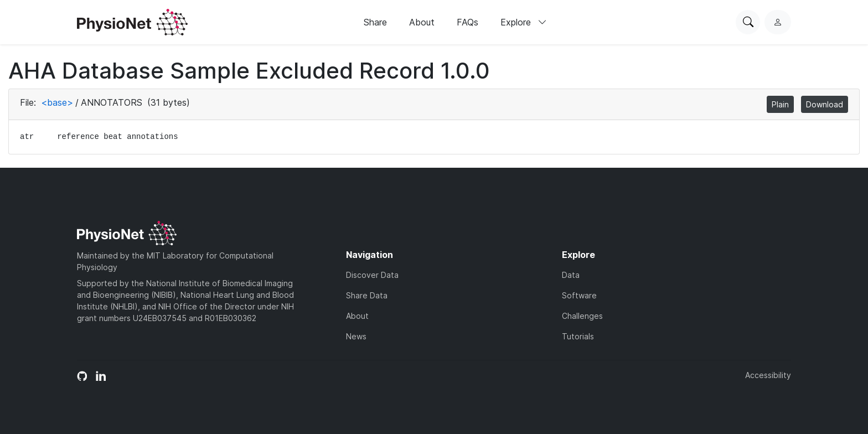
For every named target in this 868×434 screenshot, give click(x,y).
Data (571, 275)
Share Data (367, 295)
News (356, 336)
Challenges (582, 316)
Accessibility (768, 375)
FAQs (467, 22)
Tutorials (578, 336)
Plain (780, 104)
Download (825, 104)
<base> (57, 102)
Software (579, 295)
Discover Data (372, 275)
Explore (524, 22)
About (422, 22)
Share (375, 22)
